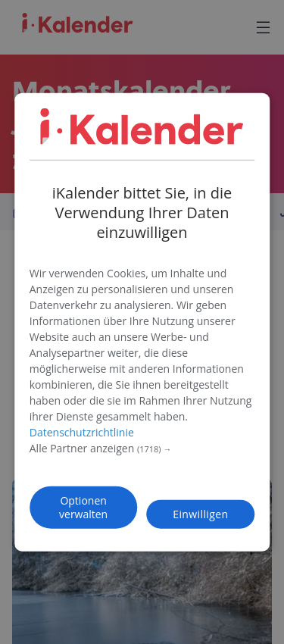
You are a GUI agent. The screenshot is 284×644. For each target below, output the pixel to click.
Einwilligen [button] (200, 513)
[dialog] (142, 322)
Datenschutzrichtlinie (82, 431)
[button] (142, 448)
